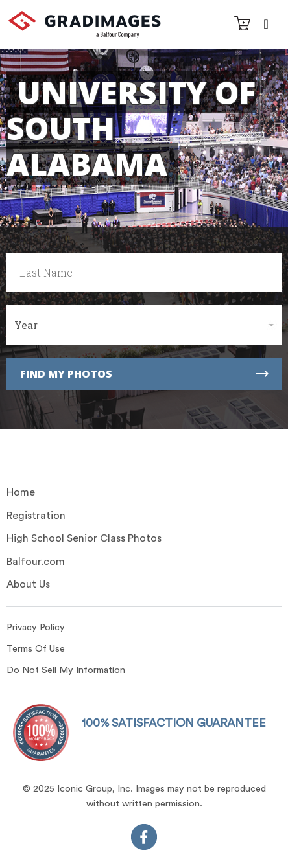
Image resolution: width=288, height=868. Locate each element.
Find (144, 374)
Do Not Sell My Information (66, 670)
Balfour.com (36, 562)
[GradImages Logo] (84, 35)
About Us (28, 584)
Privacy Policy (36, 627)
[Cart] (242, 25)
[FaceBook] (144, 840)
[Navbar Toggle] (266, 23)
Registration (36, 516)
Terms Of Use (36, 649)
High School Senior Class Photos (84, 538)
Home (21, 492)
